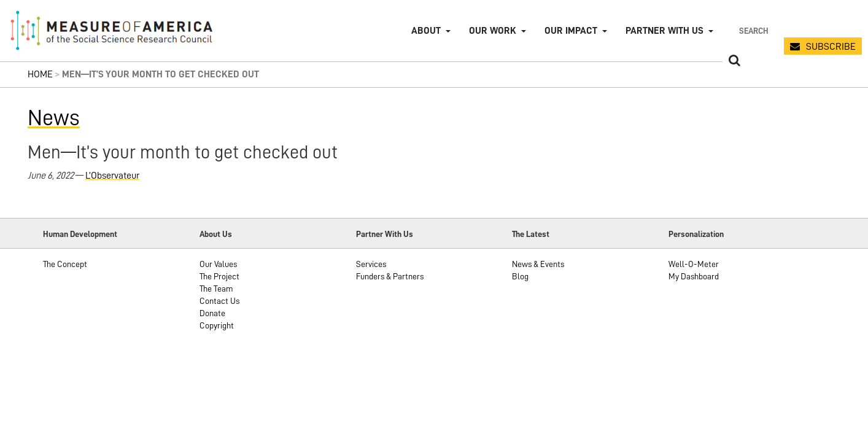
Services (371, 264)
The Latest (531, 234)
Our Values (218, 264)
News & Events (538, 264)
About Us (216, 234)
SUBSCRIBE (831, 47)
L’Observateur (112, 176)
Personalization (696, 234)
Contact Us (219, 301)
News (54, 118)
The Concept (65, 264)
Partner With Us (385, 234)
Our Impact (571, 31)
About (426, 31)
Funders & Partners (390, 276)
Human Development (80, 234)
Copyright (217, 325)
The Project (219, 276)
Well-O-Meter (694, 264)
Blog (520, 276)
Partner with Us (665, 31)
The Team (216, 289)
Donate (212, 313)
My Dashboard (694, 276)
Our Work (493, 31)
